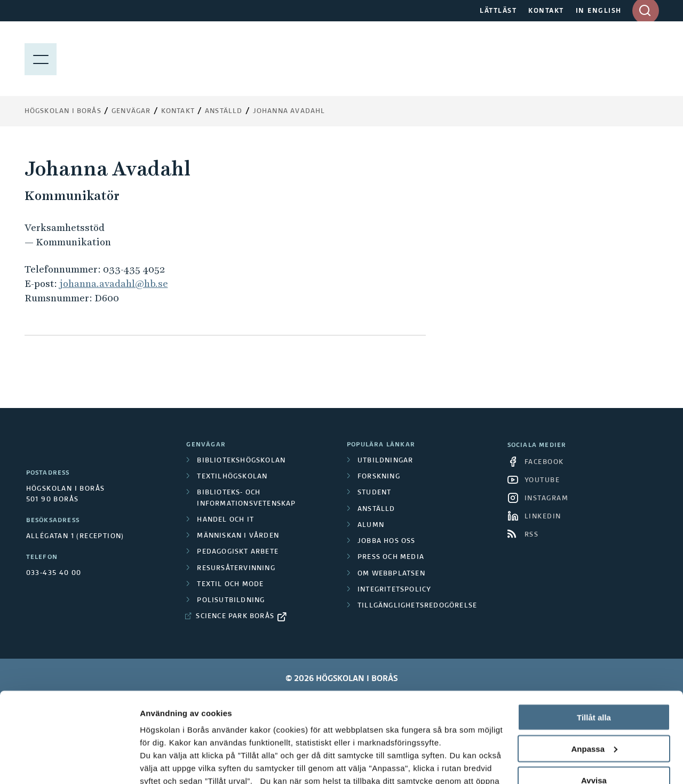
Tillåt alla (594, 633)
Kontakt (178, 111)
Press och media (391, 557)
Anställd (376, 509)
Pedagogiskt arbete (238, 552)
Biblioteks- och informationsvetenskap (246, 498)
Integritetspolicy (394, 590)
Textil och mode (230, 585)
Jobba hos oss (387, 541)
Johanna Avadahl (289, 111)
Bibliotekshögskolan (241, 461)
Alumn (371, 525)
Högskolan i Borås (63, 111)
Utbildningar (385, 461)
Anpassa (594, 664)
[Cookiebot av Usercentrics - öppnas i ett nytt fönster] (69, 763)
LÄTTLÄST (498, 11)
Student (374, 493)
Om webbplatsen (391, 574)
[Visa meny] (41, 59)
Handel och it (225, 520)
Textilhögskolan (232, 477)
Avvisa (594, 696)
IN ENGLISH (599, 11)
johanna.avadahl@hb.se (114, 283)
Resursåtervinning (236, 569)
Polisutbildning (231, 601)
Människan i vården (238, 536)
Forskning (379, 477)
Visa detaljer (164, 763)
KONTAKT (546, 11)
